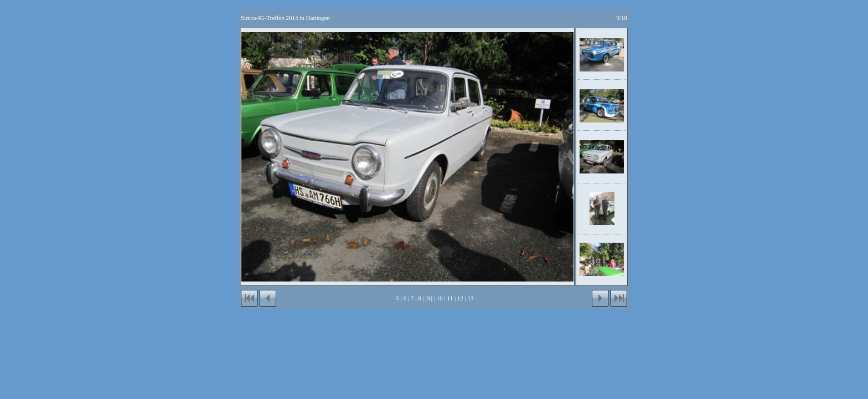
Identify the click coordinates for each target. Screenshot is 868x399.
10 (440, 298)
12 (460, 298)
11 (450, 298)
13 (471, 298)
